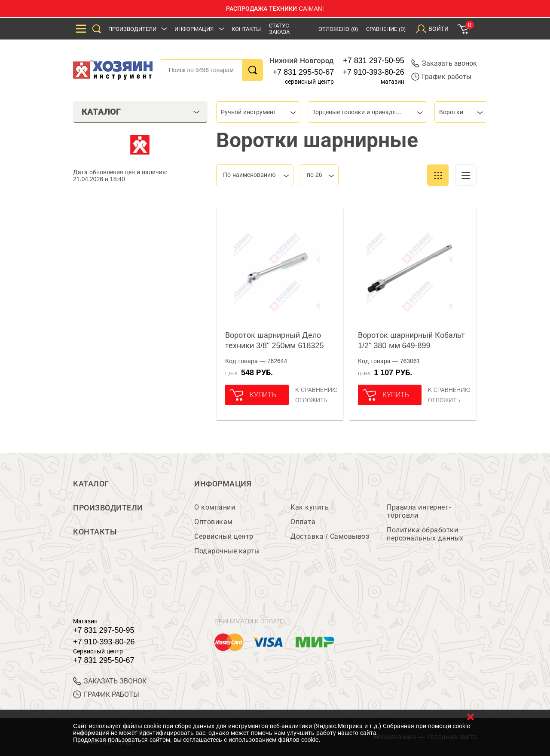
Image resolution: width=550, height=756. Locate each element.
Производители (132, 29)
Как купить (310, 507)
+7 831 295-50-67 (304, 72)
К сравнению (316, 390)
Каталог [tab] (141, 112)
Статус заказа (279, 29)
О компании (215, 507)
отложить (311, 400)
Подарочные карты (227, 551)
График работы (441, 77)
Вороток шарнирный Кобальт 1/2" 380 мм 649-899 (411, 340)
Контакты (246, 29)
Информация (194, 29)
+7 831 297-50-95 (374, 61)
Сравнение (386, 29)
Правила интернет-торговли (419, 511)
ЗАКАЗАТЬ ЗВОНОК (110, 681)
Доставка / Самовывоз (330, 536)
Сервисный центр (224, 536)
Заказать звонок (444, 63)
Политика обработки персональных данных (425, 534)
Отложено (338, 29)
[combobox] (258, 112)
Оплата (303, 522)
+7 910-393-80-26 (373, 72)
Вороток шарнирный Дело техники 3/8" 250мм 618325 (275, 340)
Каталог (91, 484)
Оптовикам (214, 522)
